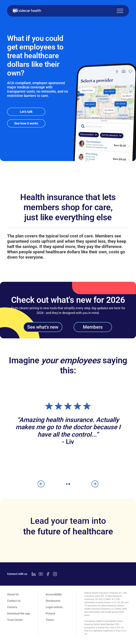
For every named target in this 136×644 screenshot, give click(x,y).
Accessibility (54, 594)
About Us (13, 594)
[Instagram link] (55, 574)
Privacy (50, 614)
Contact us (14, 601)
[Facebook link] (48, 574)
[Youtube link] (41, 574)
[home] (27, 11)
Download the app (19, 614)
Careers (12, 607)
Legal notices (54, 607)
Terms (50, 620)
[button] (120, 11)
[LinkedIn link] (34, 574)
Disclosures (53, 601)
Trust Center (15, 620)
